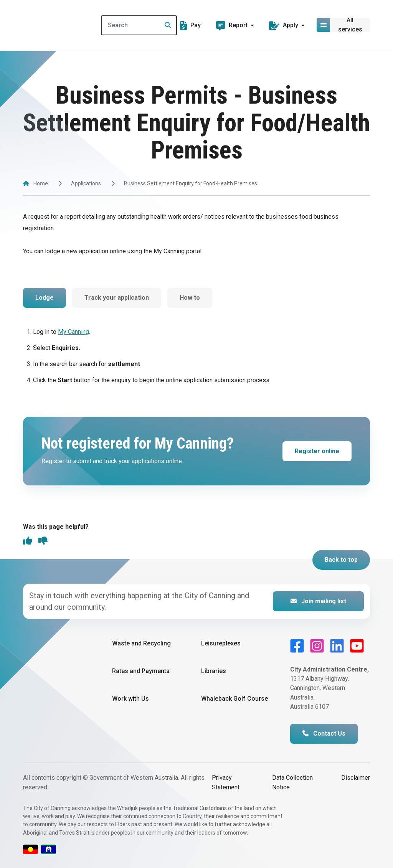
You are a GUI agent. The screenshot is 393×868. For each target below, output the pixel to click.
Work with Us (130, 699)
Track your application (117, 298)
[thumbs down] (43, 541)
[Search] (140, 25)
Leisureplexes (221, 643)
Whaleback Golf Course (234, 699)
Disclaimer (356, 778)
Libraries (214, 671)
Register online (317, 451)
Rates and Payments (141, 671)
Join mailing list (318, 601)
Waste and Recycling (141, 643)
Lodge (45, 298)
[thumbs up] (28, 541)
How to (190, 298)
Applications (86, 183)
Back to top (341, 560)
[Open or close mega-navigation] (344, 25)
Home (41, 183)
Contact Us (324, 734)
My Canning (73, 332)
